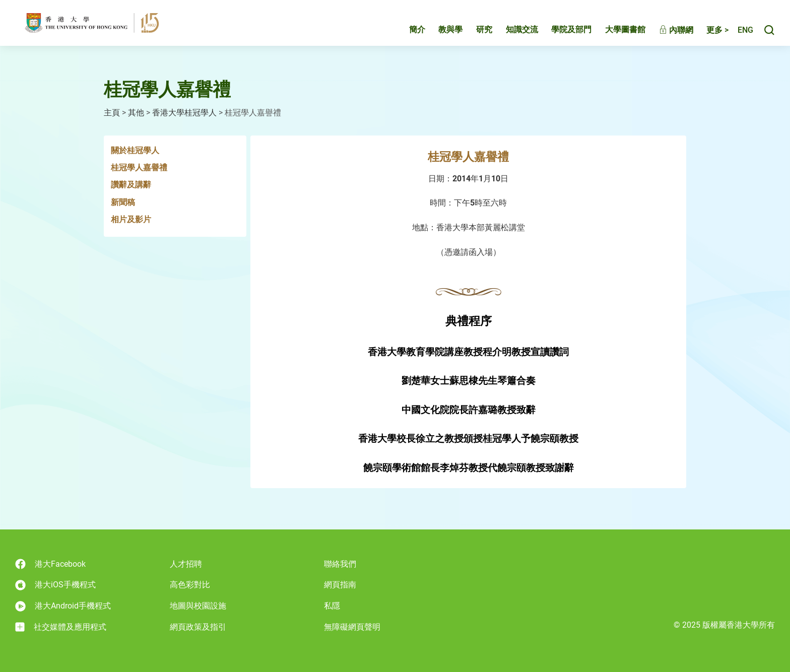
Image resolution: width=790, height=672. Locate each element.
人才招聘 (186, 564)
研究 (474, 33)
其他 (136, 113)
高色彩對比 (190, 585)
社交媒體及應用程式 (61, 627)
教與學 (440, 33)
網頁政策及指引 (198, 627)
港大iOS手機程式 (55, 585)
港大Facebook (50, 564)
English (740, 34)
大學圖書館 (615, 33)
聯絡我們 (340, 564)
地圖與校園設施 (198, 606)
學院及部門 (561, 33)
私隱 (332, 606)
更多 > (707, 34)
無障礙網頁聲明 (352, 627)
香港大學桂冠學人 (184, 113)
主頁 (112, 113)
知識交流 (511, 33)
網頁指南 (340, 585)
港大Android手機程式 (63, 606)
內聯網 (666, 34)
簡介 (407, 33)
